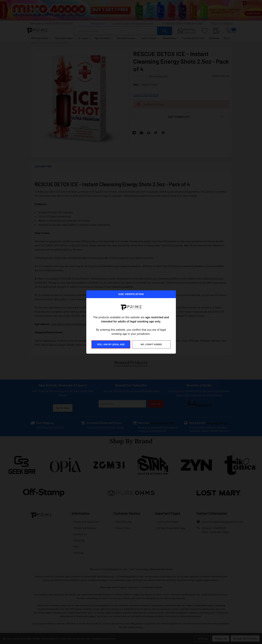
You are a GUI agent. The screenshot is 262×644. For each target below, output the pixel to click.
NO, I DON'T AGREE (151, 344)
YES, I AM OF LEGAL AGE (111, 344)
